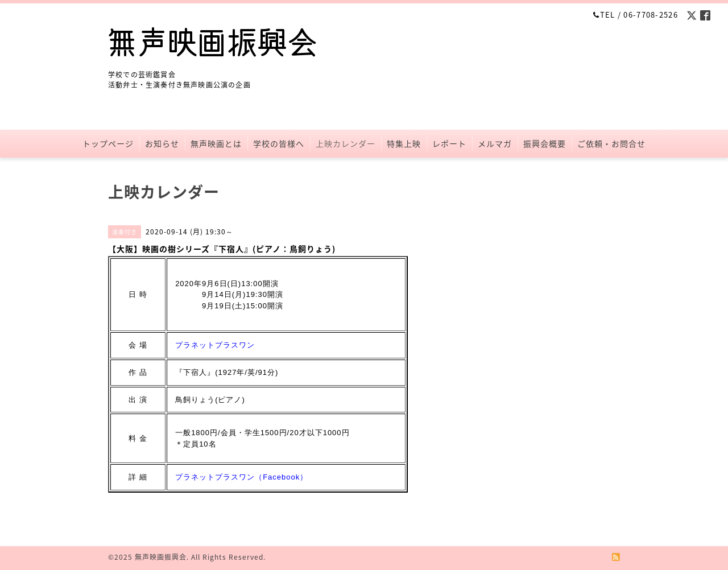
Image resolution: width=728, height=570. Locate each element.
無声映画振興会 (161, 557)
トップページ (108, 143)
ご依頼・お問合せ (611, 143)
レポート (449, 143)
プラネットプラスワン (215, 345)
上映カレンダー (346, 143)
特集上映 (404, 143)
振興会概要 (545, 143)
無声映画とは (216, 143)
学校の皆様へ (279, 143)
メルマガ (495, 143)
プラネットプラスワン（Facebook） (241, 477)
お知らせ (162, 143)
